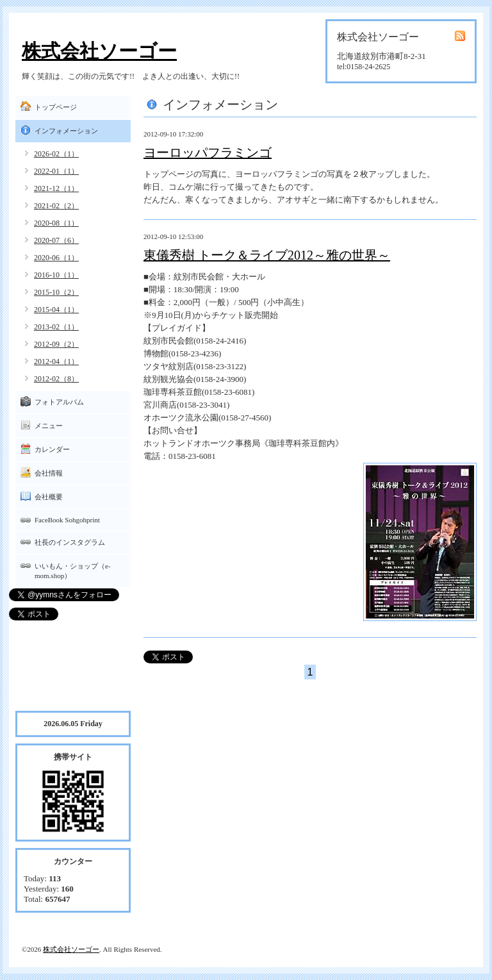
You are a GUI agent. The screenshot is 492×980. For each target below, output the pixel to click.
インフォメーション (66, 131)
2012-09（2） (56, 344)
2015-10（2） (56, 292)
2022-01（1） (56, 171)
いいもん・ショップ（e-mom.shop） (73, 571)
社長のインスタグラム (70, 542)
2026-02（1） (56, 154)
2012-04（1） (56, 361)
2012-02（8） (56, 379)
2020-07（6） (56, 240)
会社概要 (49, 497)
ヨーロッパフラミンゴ (208, 153)
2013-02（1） (56, 327)
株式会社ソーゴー (99, 51)
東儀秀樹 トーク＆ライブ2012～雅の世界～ (267, 255)
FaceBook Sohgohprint (67, 520)
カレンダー (52, 449)
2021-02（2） (56, 206)
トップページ (56, 107)
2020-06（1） (56, 258)
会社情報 (49, 473)
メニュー (49, 426)
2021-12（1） (56, 188)
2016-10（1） (56, 275)
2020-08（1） (56, 223)
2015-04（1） (56, 310)
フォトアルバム (59, 402)
